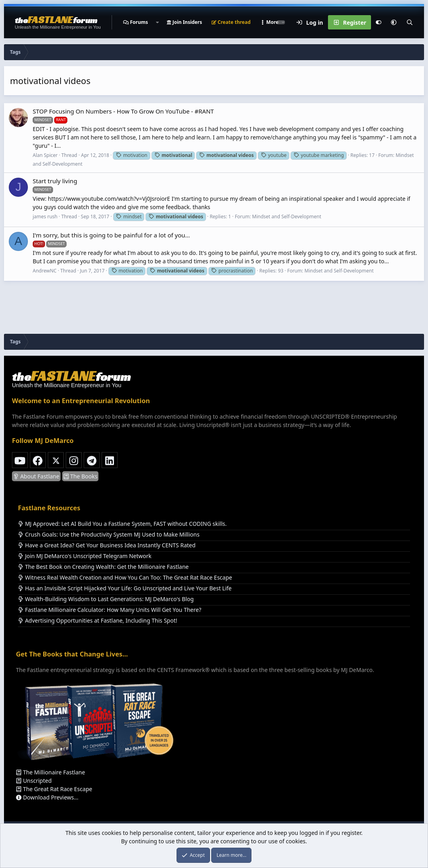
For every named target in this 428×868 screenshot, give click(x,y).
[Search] (410, 22)
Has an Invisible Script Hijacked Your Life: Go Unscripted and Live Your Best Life (125, 588)
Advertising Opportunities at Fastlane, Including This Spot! (97, 620)
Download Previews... (47, 797)
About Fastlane (36, 476)
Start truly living (55, 181)
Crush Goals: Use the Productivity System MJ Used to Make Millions (109, 534)
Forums (139, 22)
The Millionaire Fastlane (50, 772)
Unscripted (34, 781)
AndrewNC (45, 271)
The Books (80, 476)
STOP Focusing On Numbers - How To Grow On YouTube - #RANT (123, 111)
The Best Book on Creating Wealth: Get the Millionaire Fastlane (103, 567)
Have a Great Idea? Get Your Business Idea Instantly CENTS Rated (107, 545)
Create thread (231, 22)
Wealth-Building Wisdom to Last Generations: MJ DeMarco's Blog (106, 599)
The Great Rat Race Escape (54, 789)
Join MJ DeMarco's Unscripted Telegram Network (85, 556)
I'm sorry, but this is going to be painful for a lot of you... (111, 235)
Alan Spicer (45, 155)
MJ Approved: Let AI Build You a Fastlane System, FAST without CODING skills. (122, 524)
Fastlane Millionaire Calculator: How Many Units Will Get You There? (110, 610)
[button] (157, 22)
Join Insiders (184, 22)
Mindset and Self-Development (287, 217)
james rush (45, 217)
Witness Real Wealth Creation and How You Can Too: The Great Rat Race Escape (125, 577)
